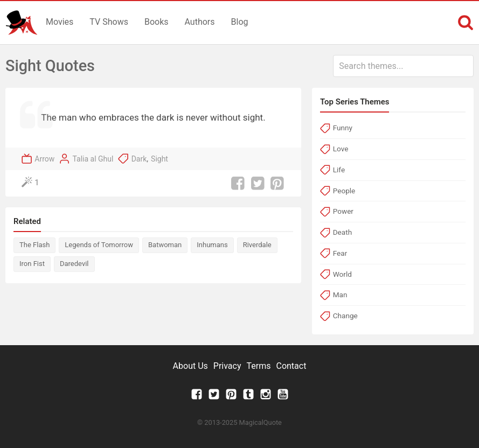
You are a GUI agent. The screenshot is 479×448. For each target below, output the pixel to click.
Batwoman (165, 245)
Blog (240, 22)
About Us (190, 366)
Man (340, 295)
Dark (139, 159)
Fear (340, 253)
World (342, 274)
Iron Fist (32, 264)
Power (343, 211)
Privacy (227, 366)
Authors (200, 22)
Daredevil (74, 264)
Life (339, 170)
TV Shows (109, 22)
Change (345, 316)
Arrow (44, 159)
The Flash (34, 245)
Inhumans (212, 245)
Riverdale (257, 245)
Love (341, 149)
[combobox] (403, 66)
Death (342, 232)
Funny (343, 128)
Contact (291, 366)
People (344, 191)
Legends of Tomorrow (99, 245)
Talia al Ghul (93, 159)
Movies (60, 22)
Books (157, 22)
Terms (259, 366)
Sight (159, 159)
